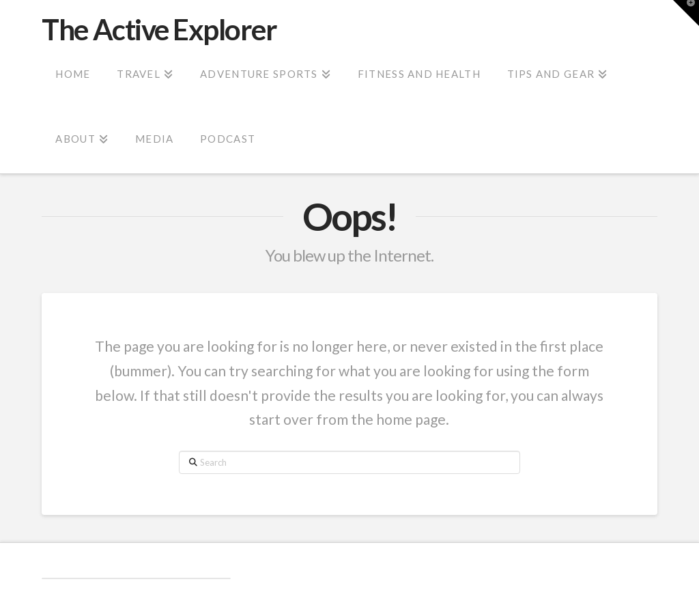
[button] (686, 13)
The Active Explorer (159, 29)
